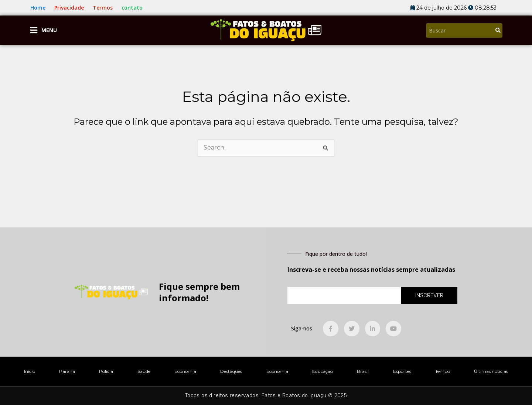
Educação (323, 371)
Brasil (363, 371)
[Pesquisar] (498, 30)
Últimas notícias (491, 371)
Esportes (402, 371)
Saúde (144, 371)
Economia (185, 371)
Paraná (67, 371)
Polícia (106, 371)
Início (30, 371)
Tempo (443, 371)
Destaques (231, 371)
